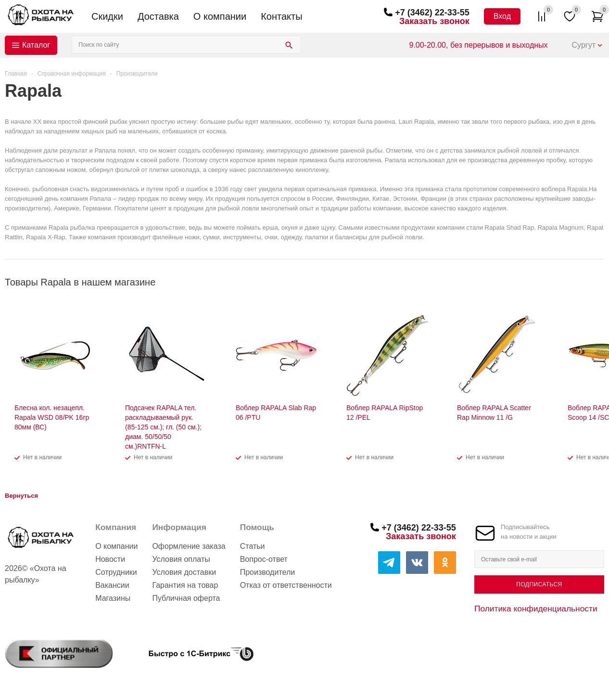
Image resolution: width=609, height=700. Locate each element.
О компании (220, 16)
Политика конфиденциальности (536, 609)
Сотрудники (116, 572)
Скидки (107, 16)
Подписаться (539, 584)
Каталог (36, 45)
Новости (110, 559)
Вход (502, 16)
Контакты (281, 16)
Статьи (253, 546)
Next (597, 282)
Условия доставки (184, 572)
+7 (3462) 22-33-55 (432, 13)
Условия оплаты (181, 559)
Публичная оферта (186, 598)
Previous (581, 282)
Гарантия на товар (185, 585)
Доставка (158, 16)
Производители (268, 572)
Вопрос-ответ (264, 559)
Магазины (113, 598)
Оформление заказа (189, 546)
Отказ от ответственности (286, 585)
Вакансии (112, 585)
